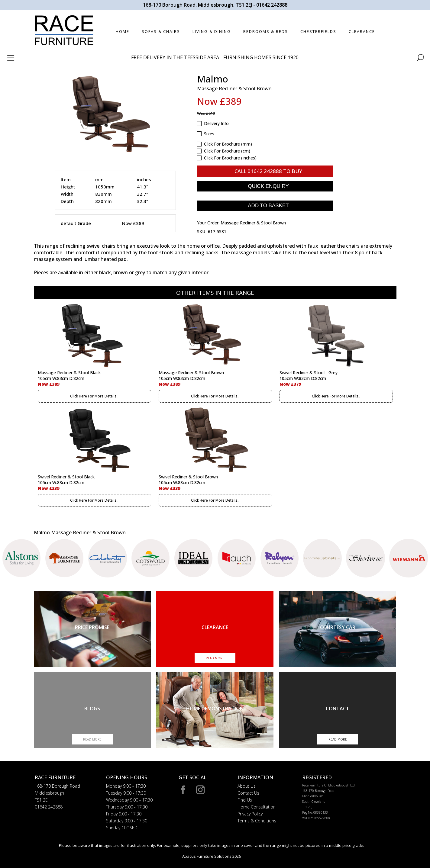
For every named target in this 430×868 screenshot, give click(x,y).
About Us (247, 786)
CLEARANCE (362, 31)
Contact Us (248, 793)
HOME (123, 31)
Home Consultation (257, 807)
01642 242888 (272, 5)
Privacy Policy (250, 814)
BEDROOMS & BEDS (266, 31)
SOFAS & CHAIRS (161, 31)
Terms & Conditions (257, 821)
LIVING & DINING (212, 31)
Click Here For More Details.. (94, 396)
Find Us (245, 800)
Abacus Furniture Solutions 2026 (212, 856)
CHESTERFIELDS (318, 31)
